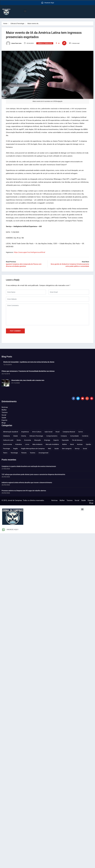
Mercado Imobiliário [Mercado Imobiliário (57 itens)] (52, 444)
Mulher (4, 410)
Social (4, 415)
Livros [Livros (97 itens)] (27, 444)
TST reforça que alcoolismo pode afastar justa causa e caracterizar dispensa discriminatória (33, 474)
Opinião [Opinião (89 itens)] (88, 444)
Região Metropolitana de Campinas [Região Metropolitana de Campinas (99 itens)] (33, 448)
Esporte (4, 420)
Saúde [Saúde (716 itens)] (57, 448)
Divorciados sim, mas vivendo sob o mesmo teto (28, 380)
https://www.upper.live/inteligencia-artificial (30, 252)
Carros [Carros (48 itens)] (81, 432)
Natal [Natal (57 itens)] (72, 444)
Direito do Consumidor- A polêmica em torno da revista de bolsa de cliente (29, 362)
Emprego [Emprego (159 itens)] (47, 440)
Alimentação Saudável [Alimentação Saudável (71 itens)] (10, 432)
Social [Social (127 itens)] (85, 448)
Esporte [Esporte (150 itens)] (56, 440)
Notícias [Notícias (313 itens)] (80, 444)
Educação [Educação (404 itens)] (38, 440)
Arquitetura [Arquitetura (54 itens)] (25, 432)
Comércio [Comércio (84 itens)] (85, 436)
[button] (25, 11)
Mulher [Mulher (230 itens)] (65, 444)
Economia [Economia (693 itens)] (28, 440)
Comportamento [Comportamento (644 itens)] (52, 436)
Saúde (4, 418)
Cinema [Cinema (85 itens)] (24, 436)
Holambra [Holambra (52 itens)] (19, 444)
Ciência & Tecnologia (17, 24)
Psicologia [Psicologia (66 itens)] (6, 448)
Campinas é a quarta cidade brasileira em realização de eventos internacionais (29, 466)
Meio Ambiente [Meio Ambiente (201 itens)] (37, 444)
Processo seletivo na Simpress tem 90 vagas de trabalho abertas (24, 491)
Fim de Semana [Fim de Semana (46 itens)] (77, 440)
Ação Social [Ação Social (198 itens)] (48, 432)
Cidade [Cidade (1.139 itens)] (15, 436)
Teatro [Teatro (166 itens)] (5, 453)
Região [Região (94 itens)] (16, 448)
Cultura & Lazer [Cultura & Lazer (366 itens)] (8, 440)
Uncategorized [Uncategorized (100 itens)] (43, 453)
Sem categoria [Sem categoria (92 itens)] (67, 448)
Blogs (4, 423)
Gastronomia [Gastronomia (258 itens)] (7, 444)
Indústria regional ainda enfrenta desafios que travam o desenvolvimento (27, 482)
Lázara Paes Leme (14, 43)
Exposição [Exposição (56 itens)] (65, 440)
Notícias (5, 407)
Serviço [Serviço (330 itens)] (77, 448)
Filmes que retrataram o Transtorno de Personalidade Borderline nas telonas (28, 371)
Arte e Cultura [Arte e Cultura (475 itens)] (37, 432)
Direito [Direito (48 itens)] (19, 440)
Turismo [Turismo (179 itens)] (33, 453)
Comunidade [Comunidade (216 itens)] (74, 436)
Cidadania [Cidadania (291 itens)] (6, 436)
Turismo (5, 412)
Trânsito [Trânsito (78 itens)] (24, 453)
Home (5, 24)
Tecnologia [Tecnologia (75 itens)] (14, 453)
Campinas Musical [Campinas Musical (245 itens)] (69, 432)
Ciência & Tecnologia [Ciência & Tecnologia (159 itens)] (36, 436)
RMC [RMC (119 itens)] (50, 448)
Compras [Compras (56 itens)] (64, 436)
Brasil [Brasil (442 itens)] (58, 432)
